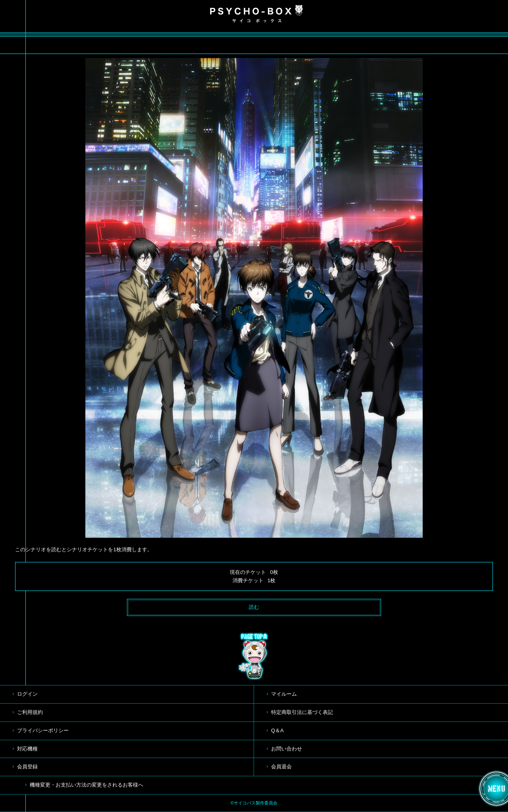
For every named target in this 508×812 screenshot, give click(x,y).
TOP (254, 656)
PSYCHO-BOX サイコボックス (256, 14)
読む (254, 607)
